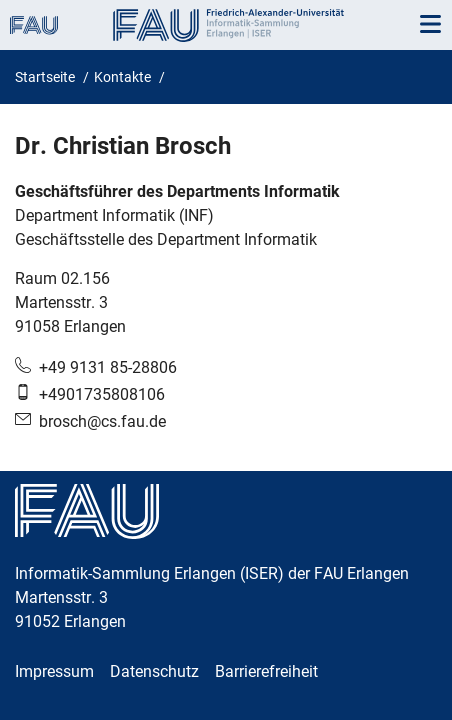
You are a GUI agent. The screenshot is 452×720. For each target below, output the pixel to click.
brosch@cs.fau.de (102, 421)
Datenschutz (154, 671)
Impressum (54, 671)
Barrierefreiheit (266, 671)
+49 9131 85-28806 (108, 367)
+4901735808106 (102, 394)
